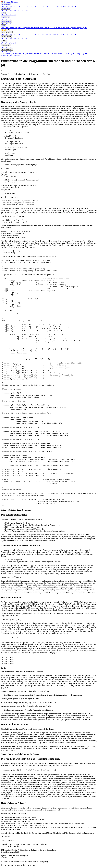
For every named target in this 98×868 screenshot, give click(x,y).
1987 (7, 6)
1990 (19, 6)
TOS (3, 13)
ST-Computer (6, 4)
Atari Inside (5, 17)
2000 (58, 6)
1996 (43, 6)
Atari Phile (5, 28)
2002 (66, 6)
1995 (39, 6)
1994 (35, 6)
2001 (62, 6)
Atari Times (40, 28)
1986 (3, 6)
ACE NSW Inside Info (58, 28)
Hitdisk (47, 28)
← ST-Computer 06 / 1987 (10, 55)
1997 (46, 6)
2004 (74, 6)
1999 (54, 6)
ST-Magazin (6, 8)
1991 (23, 6)
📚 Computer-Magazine (9, 2)
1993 (31, 6)
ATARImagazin (7, 21)
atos (86, 28)
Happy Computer (15, 28)
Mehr (3, 26)
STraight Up (80, 28)
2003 (70, 6)
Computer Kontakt (28, 28)
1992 (27, 6)
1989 (15, 6)
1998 (50, 6)
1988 (11, 6)
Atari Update (71, 28)
